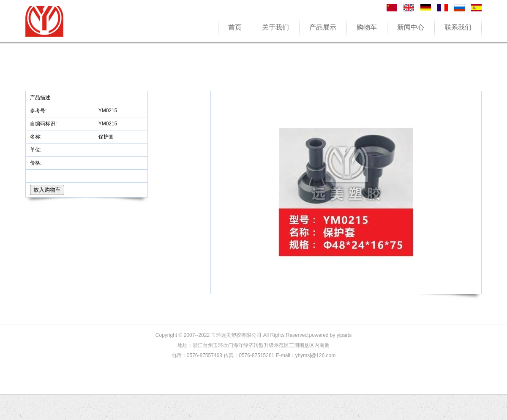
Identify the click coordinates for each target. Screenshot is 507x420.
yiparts (344, 335)
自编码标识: (43, 124)
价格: (37, 163)
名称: (37, 137)
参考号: (39, 111)
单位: (37, 150)
